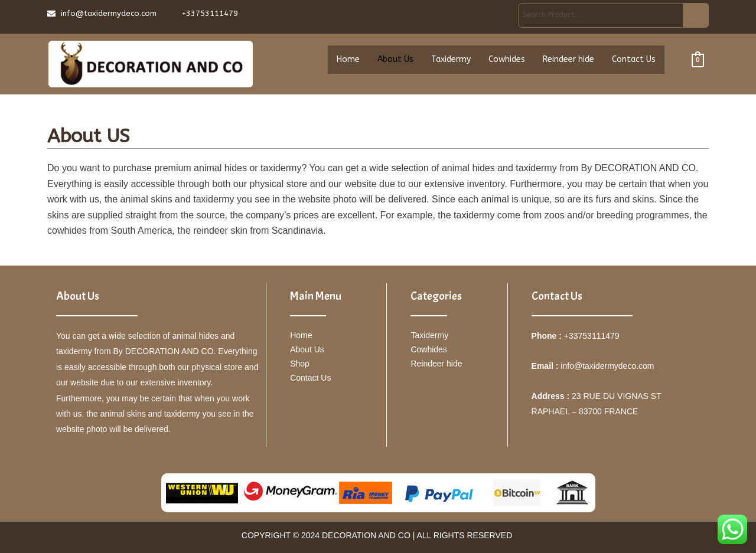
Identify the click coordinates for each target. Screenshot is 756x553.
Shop (300, 364)
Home (348, 61)
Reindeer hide (568, 61)
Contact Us (634, 61)
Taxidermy (451, 61)
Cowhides (507, 61)
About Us (395, 61)
